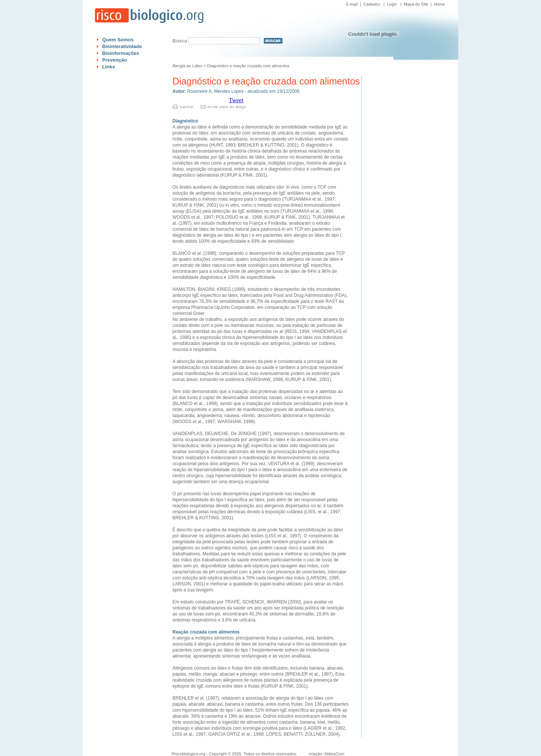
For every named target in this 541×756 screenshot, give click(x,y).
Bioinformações (121, 53)
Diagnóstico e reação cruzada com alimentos (248, 66)
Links (109, 67)
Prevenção (115, 60)
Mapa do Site (416, 4)
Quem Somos (118, 40)
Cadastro (372, 4)
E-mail (352, 4)
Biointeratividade (122, 46)
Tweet (236, 100)
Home (439, 4)
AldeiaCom (334, 754)
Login (392, 4)
